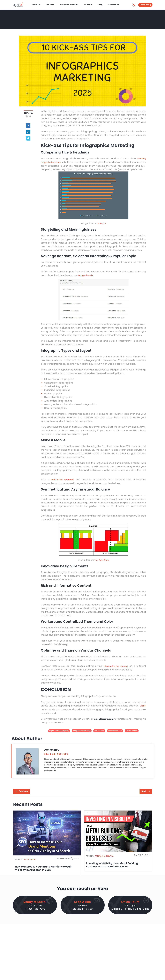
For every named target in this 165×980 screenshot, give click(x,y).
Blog (103, 4)
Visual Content (132, 733)
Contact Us (117, 4)
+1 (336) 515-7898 (35, 913)
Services (53, 4)
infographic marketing (82, 733)
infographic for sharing (115, 669)
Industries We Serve (72, 4)
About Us (39, 4)
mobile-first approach (63, 483)
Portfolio (91, 4)
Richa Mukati (30, 862)
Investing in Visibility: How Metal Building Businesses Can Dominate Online (114, 867)
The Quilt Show (102, 563)
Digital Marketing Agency (59, 733)
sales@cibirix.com (82, 913)
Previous (23, 794)
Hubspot (102, 227)
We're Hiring (145, 4)
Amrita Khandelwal (104, 859)
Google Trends (86, 278)
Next (144, 794)
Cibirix (142, 709)
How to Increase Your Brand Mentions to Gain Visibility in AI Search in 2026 (46, 871)
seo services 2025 (115, 733)
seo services (99, 733)
